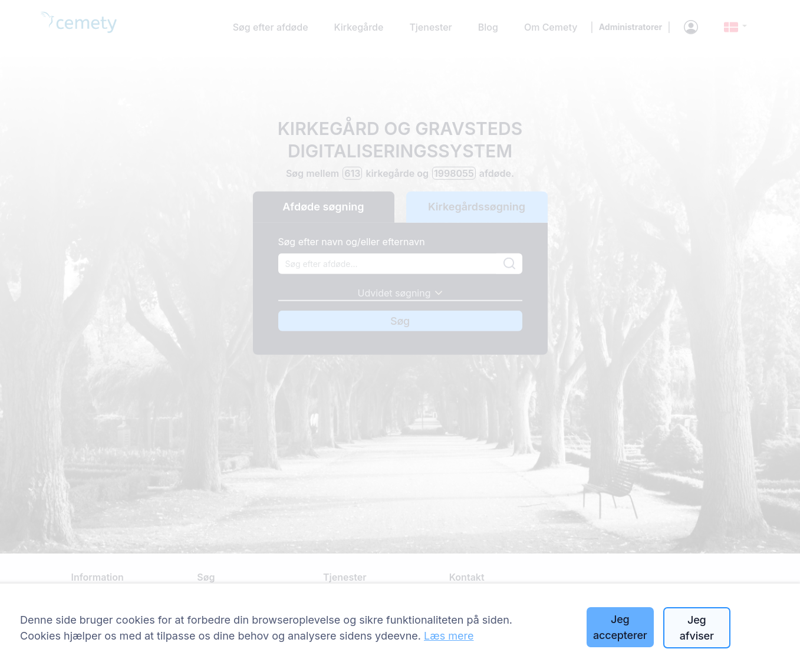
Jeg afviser (697, 628)
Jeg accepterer (620, 627)
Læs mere (449, 636)
